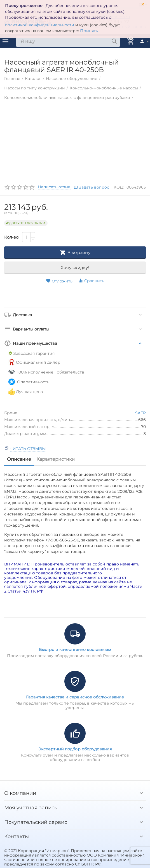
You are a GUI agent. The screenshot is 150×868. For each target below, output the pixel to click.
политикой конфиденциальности (40, 25)
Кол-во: (12, 237)
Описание (19, 459)
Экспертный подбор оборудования (75, 749)
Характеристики (56, 459)
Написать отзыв (54, 187)
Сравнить (91, 281)
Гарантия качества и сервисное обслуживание (75, 697)
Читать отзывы (28, 449)
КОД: (119, 187)
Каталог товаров (6, 41)
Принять (89, 31)
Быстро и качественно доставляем (75, 650)
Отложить (59, 281)
